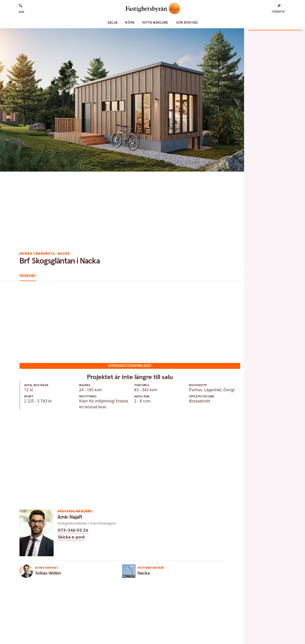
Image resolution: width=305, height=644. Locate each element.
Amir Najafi (70, 517)
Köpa (130, 23)
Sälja (113, 23)
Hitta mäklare (155, 23)
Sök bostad (187, 23)
